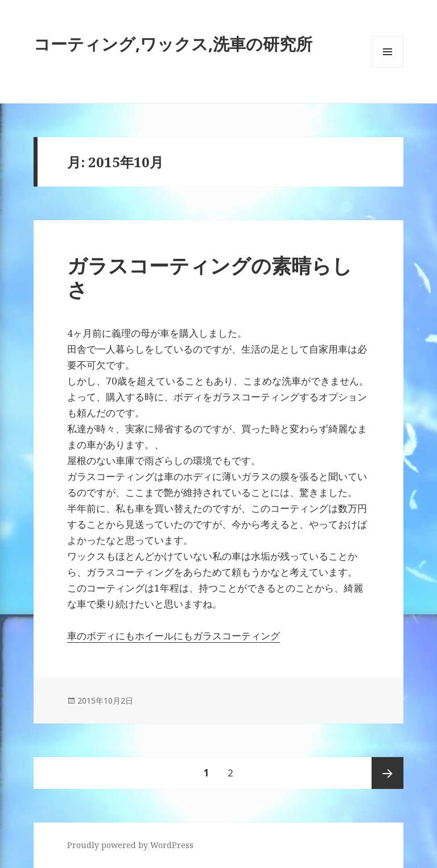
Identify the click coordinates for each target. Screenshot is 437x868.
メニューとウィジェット (387, 67)
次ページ (387, 773)
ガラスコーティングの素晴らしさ (210, 277)
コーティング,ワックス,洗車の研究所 (173, 44)
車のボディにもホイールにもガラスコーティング (174, 636)
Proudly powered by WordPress (130, 845)
